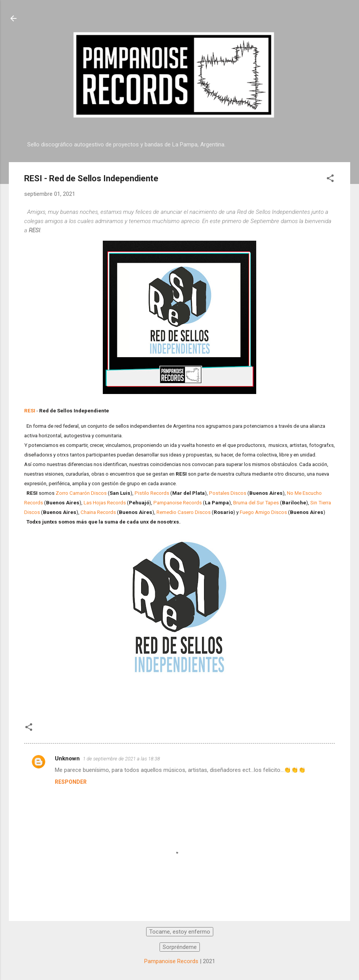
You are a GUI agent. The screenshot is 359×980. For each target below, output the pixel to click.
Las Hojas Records (105, 503)
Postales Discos (228, 493)
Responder (71, 782)
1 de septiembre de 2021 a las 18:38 (121, 759)
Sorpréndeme (180, 947)
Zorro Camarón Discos (81, 493)
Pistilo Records (152, 493)
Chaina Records (98, 512)
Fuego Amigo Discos (263, 512)
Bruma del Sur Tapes (256, 503)
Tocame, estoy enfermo (180, 932)
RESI (30, 411)
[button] (330, 180)
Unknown (67, 758)
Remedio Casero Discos (184, 512)
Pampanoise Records (178, 503)
